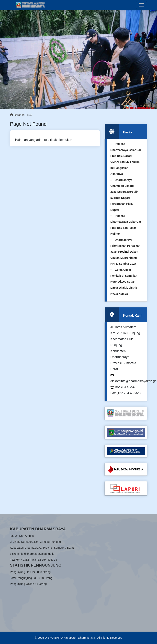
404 (29, 115)
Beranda (17, 115)
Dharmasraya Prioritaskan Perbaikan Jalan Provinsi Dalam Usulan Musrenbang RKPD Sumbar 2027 (125, 252)
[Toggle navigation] (142, 5)
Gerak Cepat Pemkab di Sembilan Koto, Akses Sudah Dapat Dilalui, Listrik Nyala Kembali (124, 282)
